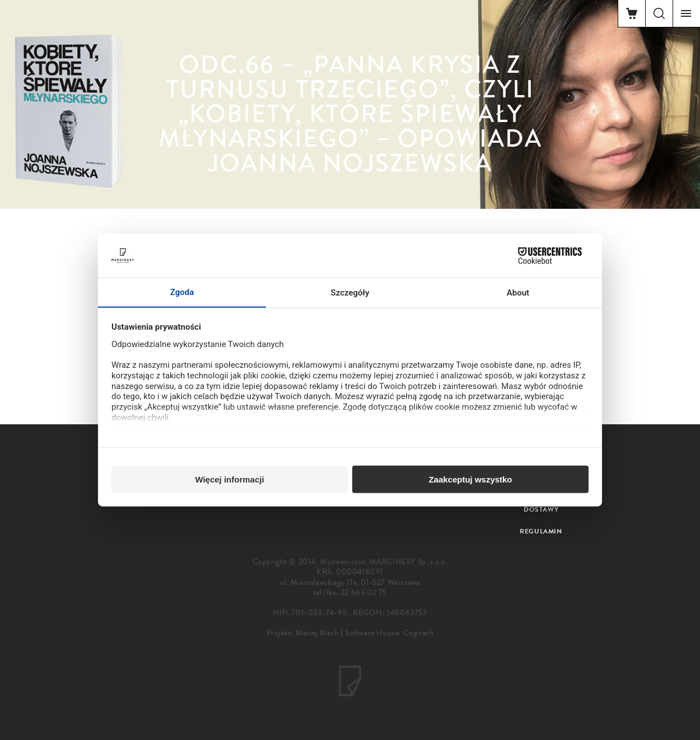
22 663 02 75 (364, 593)
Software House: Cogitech (389, 633)
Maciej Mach (317, 633)
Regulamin (541, 531)
